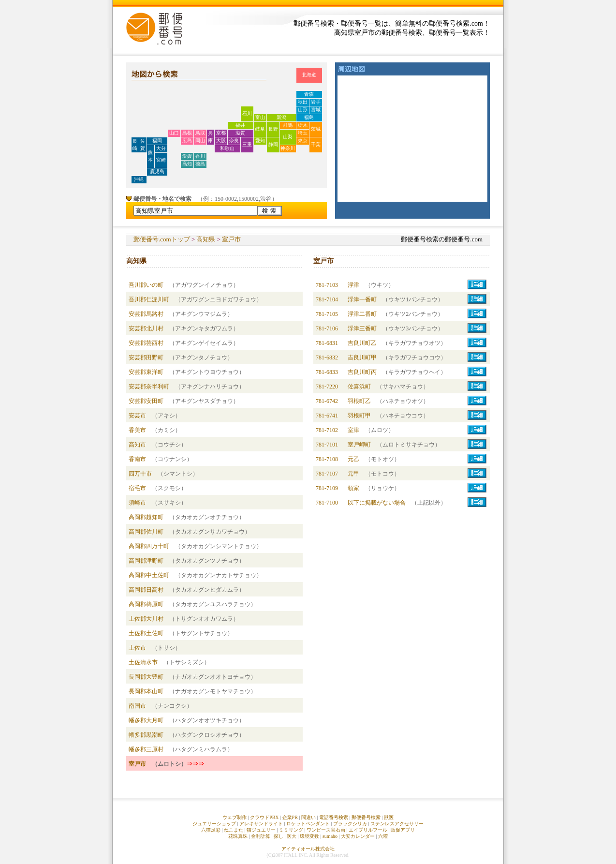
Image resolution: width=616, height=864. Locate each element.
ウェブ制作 (235, 817)
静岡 (273, 144)
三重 (247, 144)
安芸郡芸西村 (146, 343)
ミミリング (291, 830)
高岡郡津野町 (146, 561)
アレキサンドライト (261, 824)
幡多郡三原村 (146, 749)
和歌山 (227, 148)
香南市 (137, 459)
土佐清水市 (143, 662)
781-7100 (327, 503)
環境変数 (309, 836)
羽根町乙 (359, 401)
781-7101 (327, 445)
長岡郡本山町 (146, 691)
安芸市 (137, 416)
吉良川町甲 (362, 358)
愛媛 (187, 156)
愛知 (260, 141)
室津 (353, 430)
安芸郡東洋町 (146, 372)
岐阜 (260, 129)
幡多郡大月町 (146, 720)
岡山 (200, 141)
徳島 (200, 164)
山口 (174, 133)
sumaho (330, 836)
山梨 (288, 137)
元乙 (353, 459)
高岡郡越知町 (146, 517)
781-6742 (327, 401)
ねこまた (234, 830)
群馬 (288, 125)
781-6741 (327, 416)
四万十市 (140, 474)
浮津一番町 (362, 299)
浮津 (353, 285)
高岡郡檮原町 (146, 604)
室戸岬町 (359, 445)
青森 (309, 94)
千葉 (316, 144)
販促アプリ (403, 830)
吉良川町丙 (362, 372)
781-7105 (327, 314)
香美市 (137, 430)
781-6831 (327, 343)
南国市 (137, 706)
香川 (200, 156)
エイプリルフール (368, 830)
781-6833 (327, 372)
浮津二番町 (362, 314)
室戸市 (231, 239)
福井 (240, 125)
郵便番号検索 (366, 817)
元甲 (353, 474)
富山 (260, 117)
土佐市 (137, 648)
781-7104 (327, 299)
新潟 (281, 117)
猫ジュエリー (261, 830)
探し (279, 836)
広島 (187, 141)
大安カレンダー (358, 836)
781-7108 (327, 459)
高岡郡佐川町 (146, 532)
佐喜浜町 (359, 387)
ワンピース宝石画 (326, 830)
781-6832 (327, 358)
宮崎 (161, 160)
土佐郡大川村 (146, 619)
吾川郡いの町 (146, 285)
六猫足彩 (211, 830)
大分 (161, 148)
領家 (353, 488)
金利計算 (261, 836)
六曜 (383, 836)
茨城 (316, 129)
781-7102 (327, 430)
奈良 (234, 141)
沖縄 (139, 179)
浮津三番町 (362, 328)
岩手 (316, 102)
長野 (273, 129)
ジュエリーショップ (214, 824)
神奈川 (288, 148)
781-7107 (327, 474)
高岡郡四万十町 (149, 546)
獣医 (389, 817)
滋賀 (240, 133)
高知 (187, 164)
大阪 (221, 141)
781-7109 (327, 488)
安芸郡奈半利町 (149, 387)
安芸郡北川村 (146, 328)
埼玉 (303, 133)
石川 (247, 113)
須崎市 (137, 503)
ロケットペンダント (308, 824)
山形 (303, 110)
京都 (221, 133)
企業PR (290, 817)
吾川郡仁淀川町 (149, 299)
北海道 (309, 75)
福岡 (157, 141)
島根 (187, 133)
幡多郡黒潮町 (146, 735)
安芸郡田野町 (146, 358)
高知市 (137, 445)
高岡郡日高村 (146, 590)
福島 (309, 117)
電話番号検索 (334, 817)
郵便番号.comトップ (162, 239)
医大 (292, 836)
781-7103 (327, 285)
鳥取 (200, 133)
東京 (303, 141)
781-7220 (327, 387)
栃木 (303, 125)
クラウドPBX (264, 817)
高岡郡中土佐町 (149, 575)
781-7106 (327, 328)
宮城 (316, 110)
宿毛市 (137, 488)
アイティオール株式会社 (308, 849)
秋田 (303, 102)
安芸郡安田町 (146, 401)
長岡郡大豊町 (146, 677)
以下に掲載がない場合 (377, 503)
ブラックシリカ (350, 824)
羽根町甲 (359, 416)
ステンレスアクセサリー (397, 824)
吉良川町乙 (362, 343)
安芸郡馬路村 (146, 314)
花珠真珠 (238, 836)
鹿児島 (157, 171)
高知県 (206, 239)
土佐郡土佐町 (146, 633)
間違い (308, 817)
